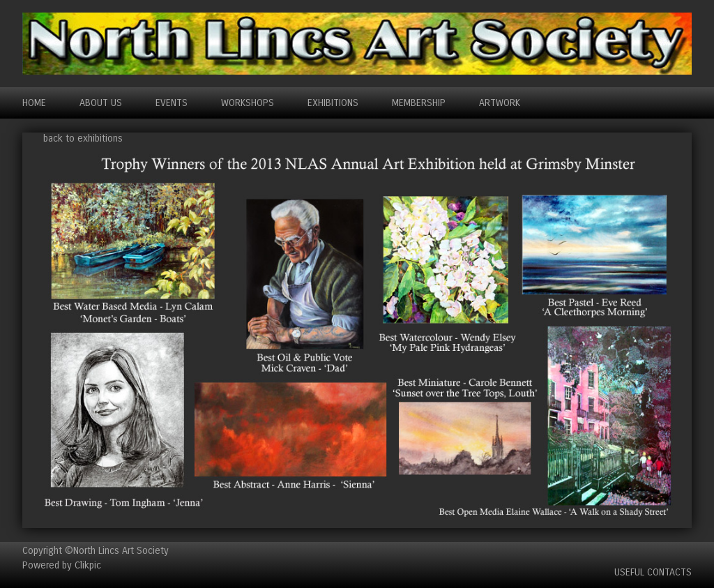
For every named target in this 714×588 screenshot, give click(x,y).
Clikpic (88, 565)
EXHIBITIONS (333, 103)
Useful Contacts (653, 572)
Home (34, 103)
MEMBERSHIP (419, 103)
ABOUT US (101, 103)
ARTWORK (500, 103)
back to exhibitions (83, 138)
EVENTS (172, 103)
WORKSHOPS (248, 103)
